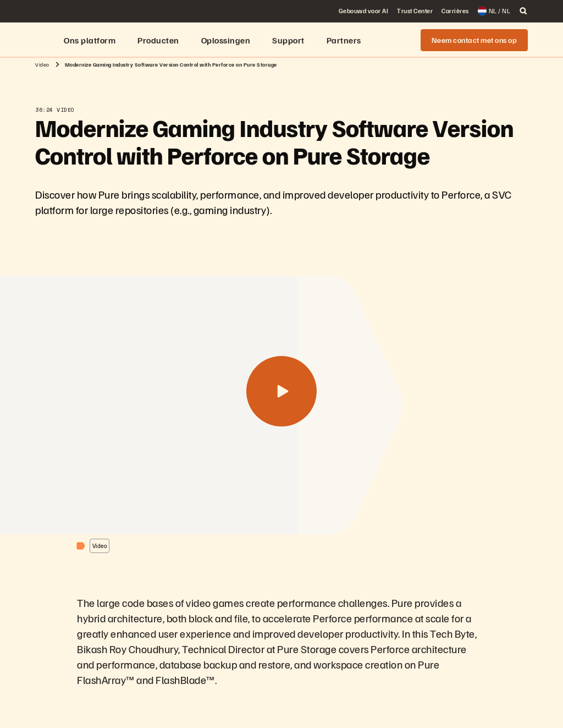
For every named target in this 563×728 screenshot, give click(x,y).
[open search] (523, 11)
